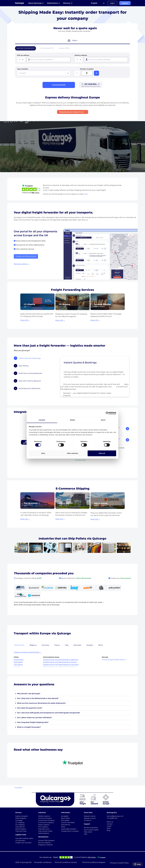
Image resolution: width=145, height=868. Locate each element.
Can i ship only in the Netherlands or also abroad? (38, 698)
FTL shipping (20, 825)
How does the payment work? (30, 708)
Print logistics (43, 827)
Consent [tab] (42, 420)
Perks (63, 827)
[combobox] (21, 60)
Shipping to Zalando (45, 845)
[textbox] (21, 59)
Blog (108, 830)
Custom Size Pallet (68, 823)
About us (110, 822)
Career (109, 826)
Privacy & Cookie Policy (119, 863)
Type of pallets (22, 69)
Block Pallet (65, 818)
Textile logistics (44, 833)
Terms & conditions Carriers (66, 862)
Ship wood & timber (45, 831)
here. (86, 194)
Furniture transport (45, 818)
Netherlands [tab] (19, 645)
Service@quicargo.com (115, 816)
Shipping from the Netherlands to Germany (61, 664)
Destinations (66, 825)
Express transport (22, 816)
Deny (43, 453)
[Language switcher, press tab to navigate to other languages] (98, 3)
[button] (72, 694)
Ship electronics (44, 829)
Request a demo (90, 816)
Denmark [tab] (77, 645)
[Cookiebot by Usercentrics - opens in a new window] (107, 413)
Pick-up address (23, 55)
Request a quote (90, 818)
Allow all (102, 453)
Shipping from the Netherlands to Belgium (61, 660)
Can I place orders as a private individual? (34, 718)
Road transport (21, 829)
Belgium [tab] (33, 645)
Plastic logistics (44, 825)
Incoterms (88, 820)
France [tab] (57, 645)
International (20, 827)
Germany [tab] (45, 645)
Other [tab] (101, 645)
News (109, 828)
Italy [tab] (67, 645)
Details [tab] (72, 420)
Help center (88, 832)
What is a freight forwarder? (29, 727)
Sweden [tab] (90, 645)
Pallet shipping (21, 818)
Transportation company (70, 831)
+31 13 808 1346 (112, 818)
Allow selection (72, 453)
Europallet (65, 816)
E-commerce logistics (46, 823)
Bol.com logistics (44, 843)
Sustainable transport (69, 829)
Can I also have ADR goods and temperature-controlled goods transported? (48, 713)
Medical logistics (44, 816)
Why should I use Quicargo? (29, 694)
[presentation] (48, 60)
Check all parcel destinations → (115, 660)
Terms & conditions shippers (94, 862)
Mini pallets (65, 820)
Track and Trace (21, 831)
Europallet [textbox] (23, 73)
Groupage (19, 820)
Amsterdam (19, 660)
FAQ (86, 834)
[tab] (35, 358)
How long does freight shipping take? (33, 722)
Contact (110, 824)
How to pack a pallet (91, 830)
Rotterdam (18, 662)
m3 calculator (20, 840)
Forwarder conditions (43, 862)
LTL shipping (20, 823)
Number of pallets (87, 69)
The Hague (18, 664)
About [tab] (103, 420)
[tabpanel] (95, 377)
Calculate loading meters (24, 838)
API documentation (91, 828)
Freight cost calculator (24, 843)
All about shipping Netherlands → (28, 652)
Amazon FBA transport (46, 840)
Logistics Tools (21, 835)
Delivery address (81, 55)
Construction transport (46, 820)
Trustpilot (18, 788)
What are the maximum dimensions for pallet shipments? (41, 703)
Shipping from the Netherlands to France (60, 662)
